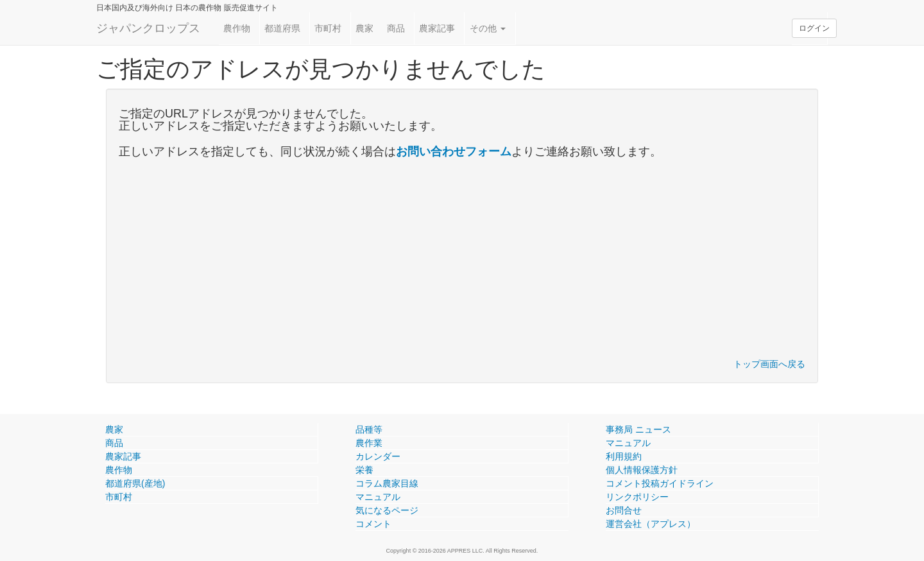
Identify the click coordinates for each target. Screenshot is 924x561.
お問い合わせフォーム (454, 151)
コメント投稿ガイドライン (660, 483)
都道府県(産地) (135, 483)
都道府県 (282, 28)
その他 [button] (488, 28)
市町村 (328, 28)
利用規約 (624, 456)
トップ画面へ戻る (769, 364)
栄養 (364, 470)
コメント (373, 524)
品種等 (369, 429)
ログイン (814, 28)
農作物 (237, 28)
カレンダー (378, 456)
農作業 (369, 443)
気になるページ (387, 510)
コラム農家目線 (387, 483)
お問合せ (624, 510)
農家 (364, 28)
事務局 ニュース (638, 429)
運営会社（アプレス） (651, 524)
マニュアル (378, 497)
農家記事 (437, 28)
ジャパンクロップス (148, 28)
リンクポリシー (637, 497)
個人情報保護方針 (642, 470)
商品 (396, 28)
